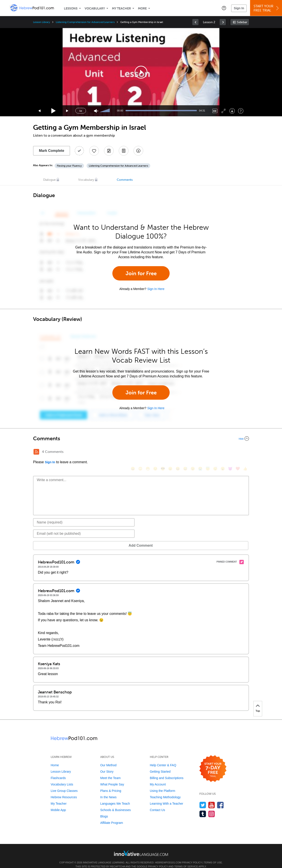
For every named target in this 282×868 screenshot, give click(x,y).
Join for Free (141, 273)
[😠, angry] (170, 452)
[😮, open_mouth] (223, 452)
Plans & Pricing (111, 784)
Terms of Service (186, 860)
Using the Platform (162, 784)
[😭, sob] (200, 452)
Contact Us (157, 803)
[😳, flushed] (140, 452)
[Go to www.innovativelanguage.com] (141, 846)
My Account (158, 778)
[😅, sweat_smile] (185, 452)
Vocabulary (95, 8)
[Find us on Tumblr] (203, 807)
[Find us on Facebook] (220, 798)
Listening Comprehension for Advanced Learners (85, 22)
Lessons (71, 8)
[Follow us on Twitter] (203, 798)
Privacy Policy (192, 856)
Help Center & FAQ (163, 759)
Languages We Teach (115, 797)
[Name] (84, 516)
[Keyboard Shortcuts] (241, 111)
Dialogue (49, 180)
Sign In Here (156, 289)
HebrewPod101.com (168, 856)
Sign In (239, 8)
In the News (108, 791)
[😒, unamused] (155, 452)
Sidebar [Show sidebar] (242, 22)
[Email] (84, 527)
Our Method (108, 759)
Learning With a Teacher (167, 797)
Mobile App (58, 803)
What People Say (112, 778)
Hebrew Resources (64, 791)
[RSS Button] (36, 452)
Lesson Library (42, 22)
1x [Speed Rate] (81, 111)
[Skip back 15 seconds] (40, 111)
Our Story (107, 765)
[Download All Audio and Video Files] (138, 151)
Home (55, 759)
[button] (224, 8)
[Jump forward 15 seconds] (67, 111)
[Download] (232, 111)
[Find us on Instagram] (212, 807)
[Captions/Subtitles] (215, 111)
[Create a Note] (109, 151)
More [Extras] (142, 8)
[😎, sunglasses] (163, 452)
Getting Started (160, 765)
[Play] (54, 111)
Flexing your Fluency (69, 166)
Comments (125, 180)
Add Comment (56, 539)
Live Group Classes (64, 784)
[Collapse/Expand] (141, 439)
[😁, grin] (148, 452)
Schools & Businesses (116, 803)
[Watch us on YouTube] (212, 798)
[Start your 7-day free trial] (213, 762)
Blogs (104, 810)
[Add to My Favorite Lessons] (94, 151)
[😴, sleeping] (215, 452)
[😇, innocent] (208, 452)
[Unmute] (96, 111)
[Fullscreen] (224, 111)
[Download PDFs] (124, 151)
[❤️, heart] (238, 452)
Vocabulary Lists (62, 778)
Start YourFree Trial (267, 8)
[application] (141, 72)
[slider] (105, 111)
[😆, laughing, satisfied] (178, 452)
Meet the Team (110, 771)
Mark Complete (52, 151)
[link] (195, 22)
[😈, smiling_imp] (230, 452)
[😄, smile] (133, 452)
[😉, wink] (193, 452)
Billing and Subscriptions (167, 771)
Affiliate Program (112, 816)
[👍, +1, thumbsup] (245, 452)
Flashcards (58, 771)
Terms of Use (213, 856)
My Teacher (121, 8)
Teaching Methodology (165, 791)
